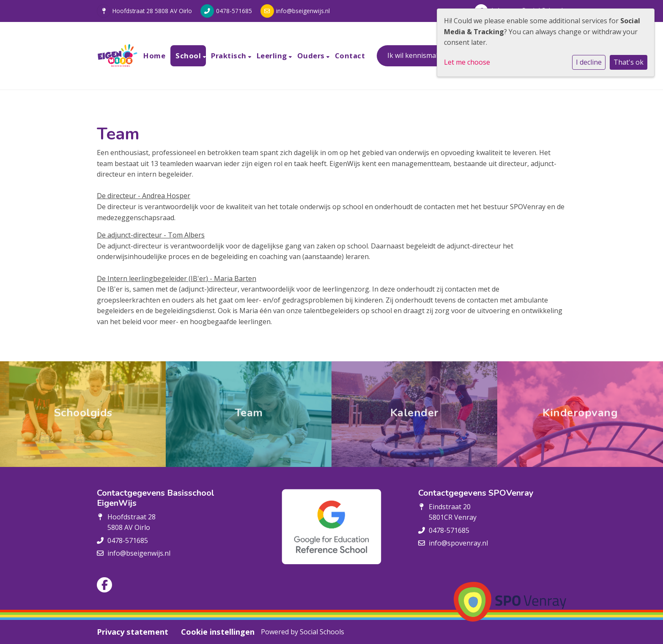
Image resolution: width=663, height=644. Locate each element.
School (189, 56)
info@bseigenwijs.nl (303, 11)
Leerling (273, 56)
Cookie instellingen (218, 632)
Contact (350, 56)
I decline (589, 62)
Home (154, 56)
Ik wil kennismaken (418, 55)
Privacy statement (133, 632)
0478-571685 (234, 11)
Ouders (312, 56)
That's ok (629, 62)
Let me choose (467, 62)
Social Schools (322, 632)
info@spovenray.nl (458, 543)
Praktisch (230, 56)
